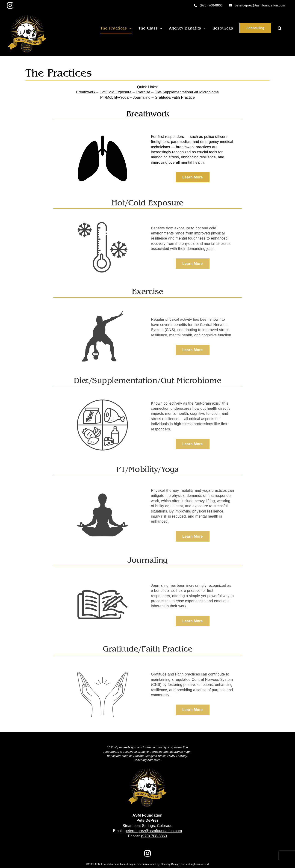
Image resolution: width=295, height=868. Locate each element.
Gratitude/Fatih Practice (175, 97)
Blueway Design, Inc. (173, 864)
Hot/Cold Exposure (115, 92)
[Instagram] (147, 853)
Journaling (142, 97)
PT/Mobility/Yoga (114, 97)
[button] (280, 28)
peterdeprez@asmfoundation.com (153, 831)
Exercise (143, 92)
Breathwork (86, 92)
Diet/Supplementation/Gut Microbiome (187, 92)
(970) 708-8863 (154, 836)
